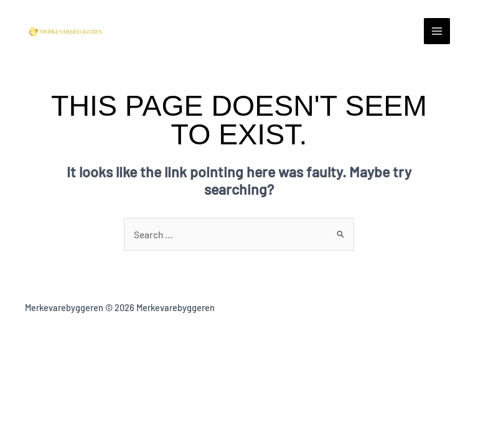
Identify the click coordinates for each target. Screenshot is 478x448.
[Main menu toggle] (437, 31)
